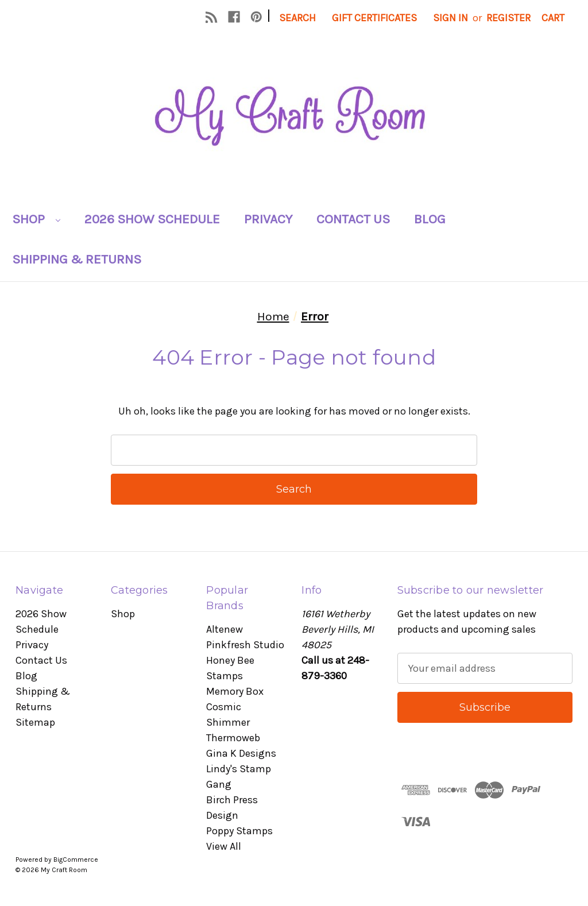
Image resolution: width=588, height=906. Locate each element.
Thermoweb (233, 738)
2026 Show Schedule (152, 219)
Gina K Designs (241, 753)
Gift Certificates (374, 18)
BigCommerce (76, 859)
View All (224, 846)
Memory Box (235, 691)
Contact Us (353, 219)
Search (297, 18)
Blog (430, 219)
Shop (36, 219)
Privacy (268, 219)
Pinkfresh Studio (245, 645)
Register (508, 18)
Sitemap (35, 722)
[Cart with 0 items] (553, 18)
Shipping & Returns (77, 259)
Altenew (225, 629)
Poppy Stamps (239, 831)
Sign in (450, 18)
